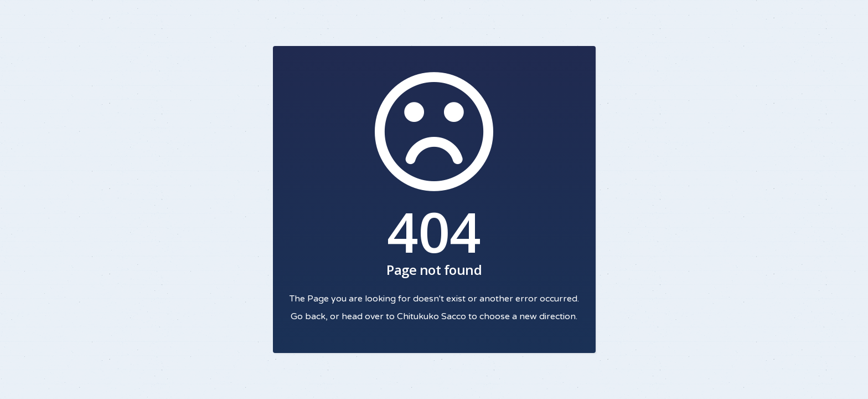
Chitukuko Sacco (432, 316)
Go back (308, 316)
